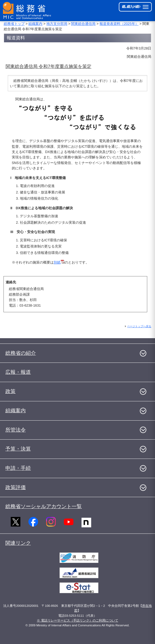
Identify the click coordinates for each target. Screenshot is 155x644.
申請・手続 (18, 468)
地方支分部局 (57, 24)
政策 (10, 391)
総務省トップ (14, 24)
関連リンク (18, 543)
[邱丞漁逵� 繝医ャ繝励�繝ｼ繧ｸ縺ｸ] (27, 11)
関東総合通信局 (83, 24)
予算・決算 (18, 449)
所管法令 (16, 430)
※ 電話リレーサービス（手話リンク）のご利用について (77, 620)
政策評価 (16, 487)
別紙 (59, 262)
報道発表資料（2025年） (119, 24)
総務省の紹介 (21, 353)
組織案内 (35, 24)
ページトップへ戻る (139, 326)
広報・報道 (18, 372)
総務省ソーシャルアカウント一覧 (44, 506)
